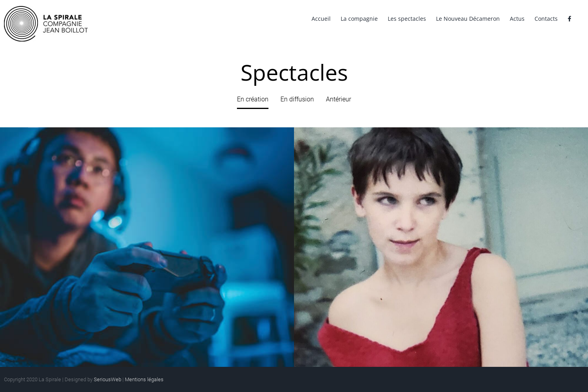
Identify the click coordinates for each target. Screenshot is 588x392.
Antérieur (338, 99)
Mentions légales (144, 379)
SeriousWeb (108, 379)
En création (253, 99)
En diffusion (297, 99)
